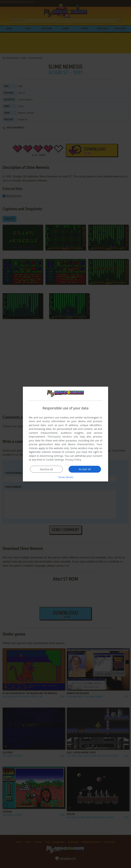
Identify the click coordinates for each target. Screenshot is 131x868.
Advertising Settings (52, 456)
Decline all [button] (46, 469)
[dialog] (65, 434)
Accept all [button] (85, 469)
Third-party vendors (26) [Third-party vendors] (63, 436)
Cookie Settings (55, 459)
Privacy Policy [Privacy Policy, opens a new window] (73, 459)
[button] (65, 477)
